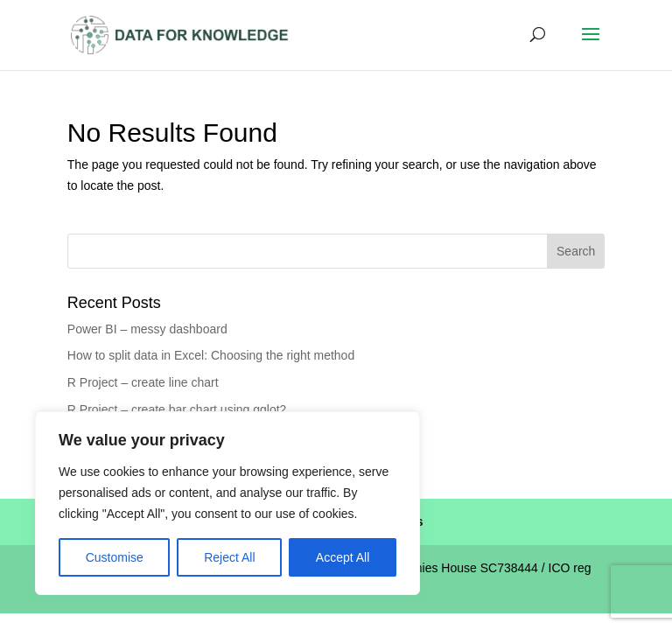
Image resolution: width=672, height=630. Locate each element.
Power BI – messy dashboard (147, 329)
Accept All (343, 557)
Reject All (229, 557)
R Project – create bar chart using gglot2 (177, 409)
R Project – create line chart (143, 382)
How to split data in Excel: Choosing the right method (211, 355)
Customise (115, 557)
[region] (227, 503)
